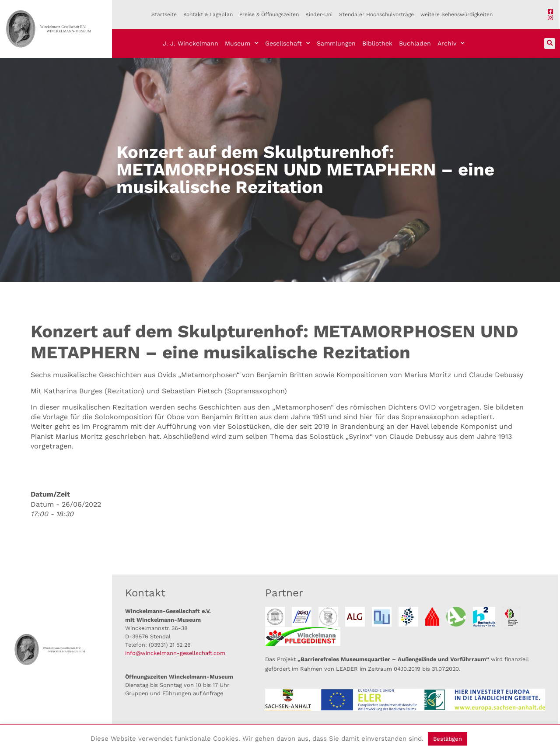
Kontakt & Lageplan (208, 14)
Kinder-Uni (319, 14)
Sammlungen (336, 43)
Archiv (451, 43)
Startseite (164, 14)
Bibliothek (377, 43)
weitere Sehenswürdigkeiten (457, 14)
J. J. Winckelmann (191, 43)
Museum (242, 43)
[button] (550, 44)
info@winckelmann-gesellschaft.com (175, 653)
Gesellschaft (288, 43)
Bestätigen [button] (448, 739)
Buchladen (415, 43)
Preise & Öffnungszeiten (269, 14)
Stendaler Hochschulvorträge (376, 14)
